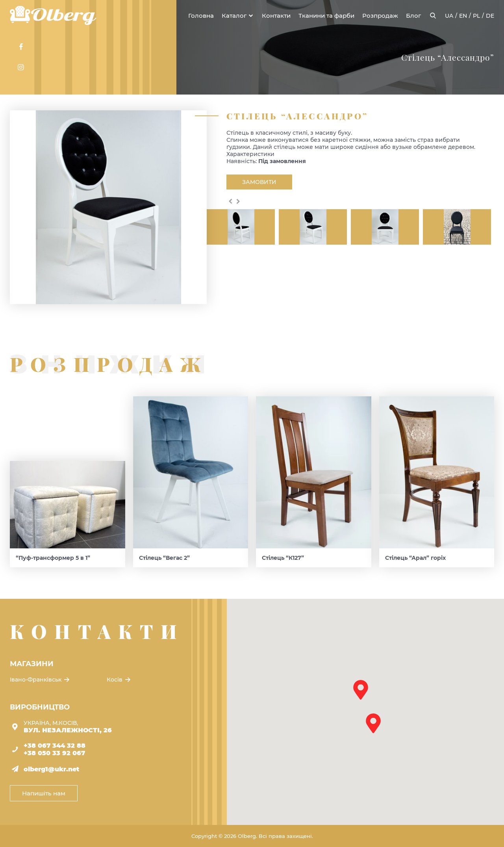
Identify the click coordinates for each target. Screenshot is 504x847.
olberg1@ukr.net (51, 769)
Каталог (234, 16)
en (463, 16)
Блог (413, 16)
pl (476, 16)
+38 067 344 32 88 (55, 746)
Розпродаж (380, 16)
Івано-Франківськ (40, 680)
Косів (119, 680)
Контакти (276, 16)
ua (449, 16)
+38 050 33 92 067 (54, 753)
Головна (201, 16)
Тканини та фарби (326, 16)
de (490, 16)
